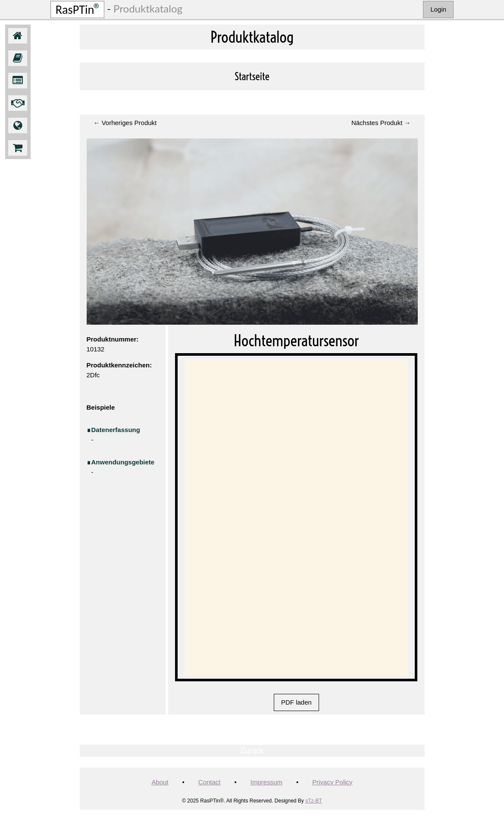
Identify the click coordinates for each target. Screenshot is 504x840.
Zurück (252, 751)
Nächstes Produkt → (381, 123)
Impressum (266, 782)
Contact (210, 782)
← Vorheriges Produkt (125, 123)
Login (438, 9)
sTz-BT (314, 801)
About (160, 782)
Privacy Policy (332, 782)
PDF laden (296, 702)
